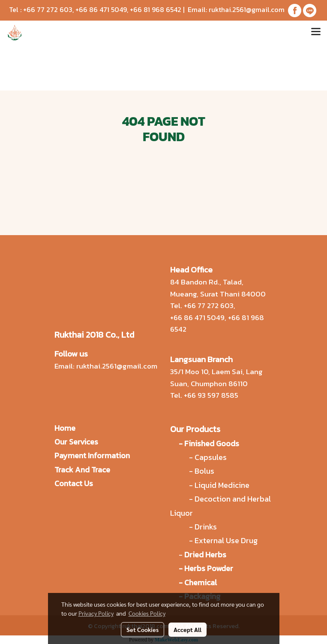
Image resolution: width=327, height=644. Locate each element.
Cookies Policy (147, 613)
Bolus (204, 471)
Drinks (206, 527)
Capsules (211, 457)
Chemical (201, 582)
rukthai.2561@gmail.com (247, 9)
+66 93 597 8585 (211, 395)
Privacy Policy (96, 613)
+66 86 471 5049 (101, 9)
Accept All (187, 629)
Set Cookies (142, 629)
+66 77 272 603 (48, 9)
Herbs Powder (209, 568)
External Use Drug (227, 540)
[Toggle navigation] (316, 33)
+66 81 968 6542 (156, 9)
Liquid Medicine (222, 485)
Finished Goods (212, 443)
